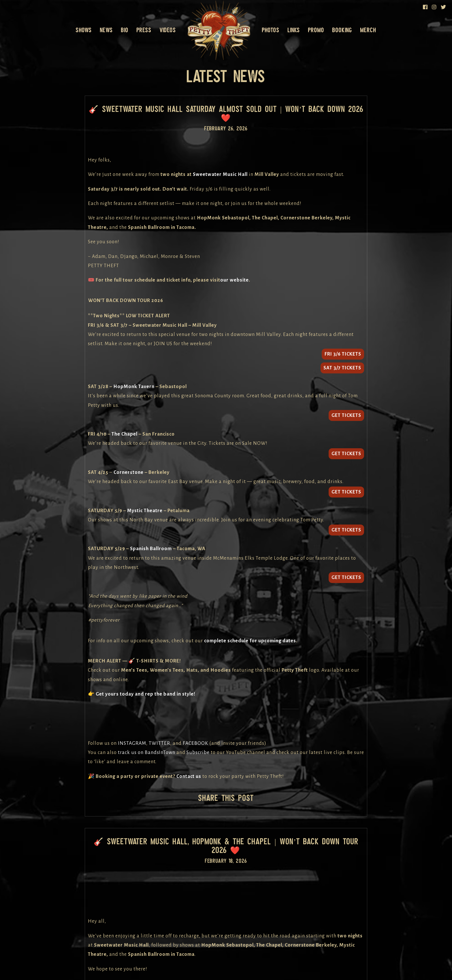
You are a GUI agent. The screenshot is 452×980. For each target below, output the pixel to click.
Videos (168, 30)
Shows (84, 30)
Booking (342, 30)
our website (235, 280)
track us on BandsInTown (147, 753)
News (106, 30)
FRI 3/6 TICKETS (343, 354)
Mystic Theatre (145, 511)
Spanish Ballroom (151, 549)
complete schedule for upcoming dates (250, 641)
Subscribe (198, 753)
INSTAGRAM (132, 743)
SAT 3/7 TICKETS (342, 368)
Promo (316, 30)
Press (144, 30)
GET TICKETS (346, 415)
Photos (271, 30)
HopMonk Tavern (134, 387)
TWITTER (159, 743)
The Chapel (125, 434)
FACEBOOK (195, 743)
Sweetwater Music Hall (220, 174)
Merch (368, 30)
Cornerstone (129, 472)
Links (294, 30)
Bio (125, 30)
